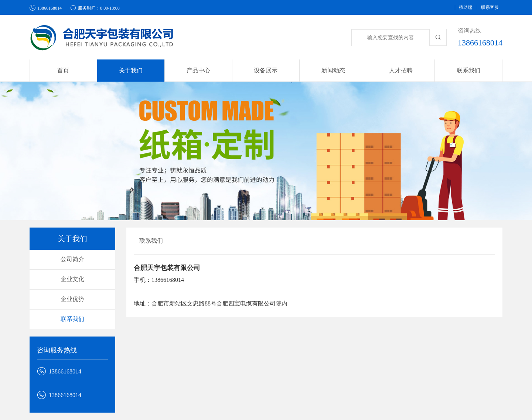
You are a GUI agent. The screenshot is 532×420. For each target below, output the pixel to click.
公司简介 (72, 259)
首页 (63, 70)
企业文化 (72, 279)
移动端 (465, 7)
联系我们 (468, 70)
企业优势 (72, 299)
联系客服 (490, 7)
